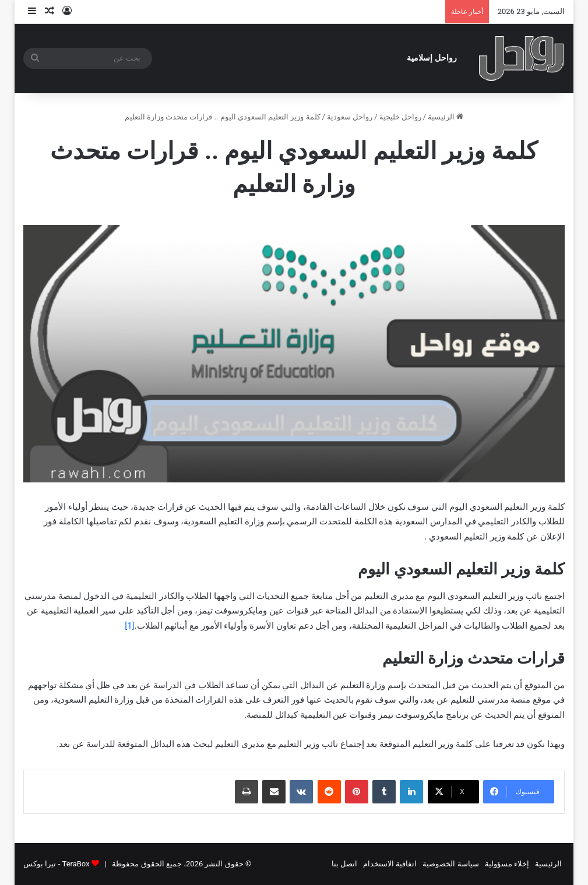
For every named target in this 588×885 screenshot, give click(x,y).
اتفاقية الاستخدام (390, 864)
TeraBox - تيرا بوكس (56, 864)
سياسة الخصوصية (450, 864)
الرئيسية (446, 117)
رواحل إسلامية (432, 58)
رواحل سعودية (350, 117)
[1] (129, 626)
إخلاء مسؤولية (507, 864)
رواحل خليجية (400, 117)
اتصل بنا (344, 864)
